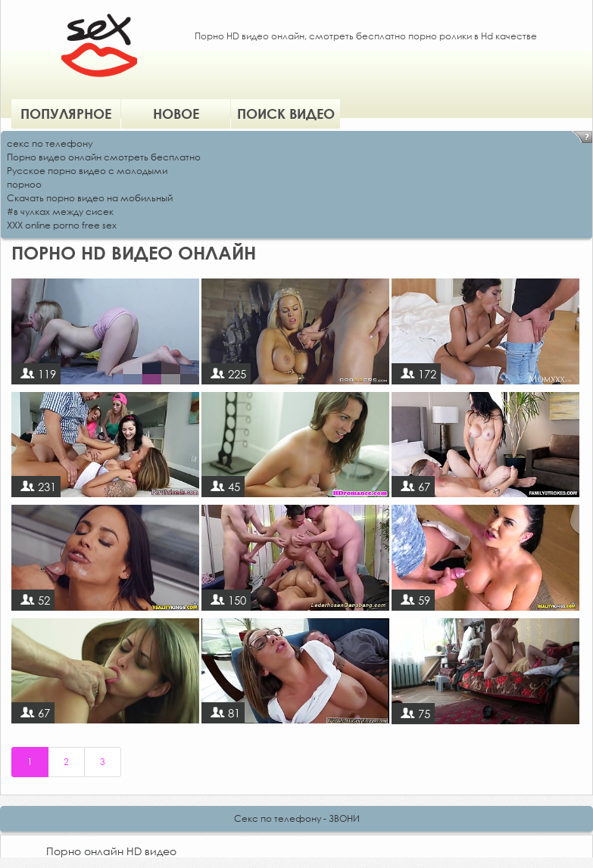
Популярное (66, 114)
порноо (24, 184)
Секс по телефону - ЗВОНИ (297, 818)
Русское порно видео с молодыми (87, 171)
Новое (176, 114)
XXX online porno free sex (62, 225)
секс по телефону (50, 143)
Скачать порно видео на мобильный (90, 198)
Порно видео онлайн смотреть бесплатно (104, 157)
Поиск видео (286, 114)
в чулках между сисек (64, 212)
